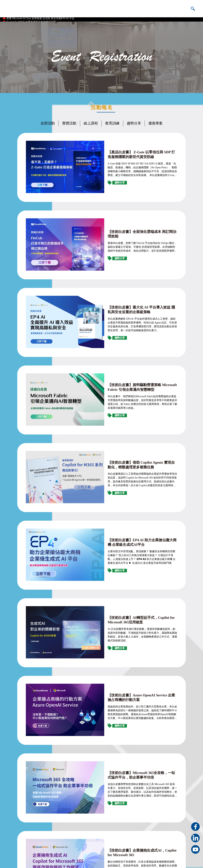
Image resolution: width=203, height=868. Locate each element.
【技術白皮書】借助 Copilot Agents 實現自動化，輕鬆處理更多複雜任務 (125, 368)
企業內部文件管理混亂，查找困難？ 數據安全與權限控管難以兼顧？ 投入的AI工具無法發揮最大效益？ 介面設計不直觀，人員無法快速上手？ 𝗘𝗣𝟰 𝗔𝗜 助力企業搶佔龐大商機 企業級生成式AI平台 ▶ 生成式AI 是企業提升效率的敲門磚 (125, 441)
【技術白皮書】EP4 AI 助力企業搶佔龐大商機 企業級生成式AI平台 (125, 428)
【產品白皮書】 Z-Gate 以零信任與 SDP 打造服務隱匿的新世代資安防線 (126, 143)
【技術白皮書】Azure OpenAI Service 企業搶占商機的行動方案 (126, 536)
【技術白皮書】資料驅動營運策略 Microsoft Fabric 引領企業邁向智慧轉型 (125, 313)
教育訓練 (112, 121)
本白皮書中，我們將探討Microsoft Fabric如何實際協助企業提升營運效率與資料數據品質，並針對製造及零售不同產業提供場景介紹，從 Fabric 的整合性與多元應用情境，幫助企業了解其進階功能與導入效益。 (126, 326)
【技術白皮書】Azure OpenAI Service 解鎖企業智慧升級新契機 (126, 756)
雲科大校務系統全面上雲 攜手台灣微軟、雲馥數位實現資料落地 (43, 17)
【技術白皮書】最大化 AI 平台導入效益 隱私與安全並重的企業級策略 (126, 257)
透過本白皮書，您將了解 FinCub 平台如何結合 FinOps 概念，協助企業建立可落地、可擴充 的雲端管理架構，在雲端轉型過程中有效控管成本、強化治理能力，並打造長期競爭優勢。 (126, 213)
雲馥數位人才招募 (101, 848)
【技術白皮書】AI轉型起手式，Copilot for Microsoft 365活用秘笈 (126, 483)
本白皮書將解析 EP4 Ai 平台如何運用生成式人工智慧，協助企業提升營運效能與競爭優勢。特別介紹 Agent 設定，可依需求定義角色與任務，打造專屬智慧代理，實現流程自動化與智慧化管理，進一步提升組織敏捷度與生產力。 (126, 270)
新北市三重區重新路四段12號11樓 (110, 835)
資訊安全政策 (180, 861)
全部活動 (48, 121)
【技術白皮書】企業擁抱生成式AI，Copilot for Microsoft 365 (124, 647)
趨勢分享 (134, 121)
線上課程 (91, 121)
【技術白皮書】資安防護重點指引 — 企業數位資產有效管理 (123, 702)
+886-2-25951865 (151, 835)
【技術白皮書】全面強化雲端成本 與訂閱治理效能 (115, 202)
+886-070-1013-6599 (153, 841)
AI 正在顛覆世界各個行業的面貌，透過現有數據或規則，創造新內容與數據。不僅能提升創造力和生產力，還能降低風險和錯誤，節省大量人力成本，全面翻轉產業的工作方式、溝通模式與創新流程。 (126, 497)
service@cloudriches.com (104, 841)
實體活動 (69, 121)
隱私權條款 (167, 861)
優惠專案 (155, 121)
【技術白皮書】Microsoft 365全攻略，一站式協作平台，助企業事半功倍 (126, 594)
